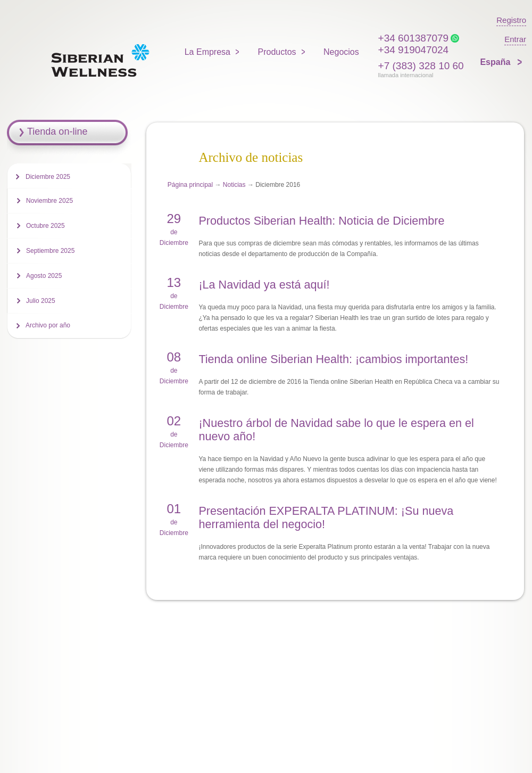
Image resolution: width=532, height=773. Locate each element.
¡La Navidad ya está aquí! (264, 285)
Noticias (234, 185)
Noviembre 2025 (49, 201)
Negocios (341, 52)
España (496, 62)
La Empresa (207, 52)
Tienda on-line (57, 131)
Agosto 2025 (44, 276)
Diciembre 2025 (48, 177)
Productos (277, 52)
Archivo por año (48, 325)
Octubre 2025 (45, 226)
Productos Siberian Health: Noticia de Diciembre (321, 221)
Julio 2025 (41, 301)
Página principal (190, 185)
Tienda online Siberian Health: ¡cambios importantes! (333, 359)
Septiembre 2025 (50, 251)
